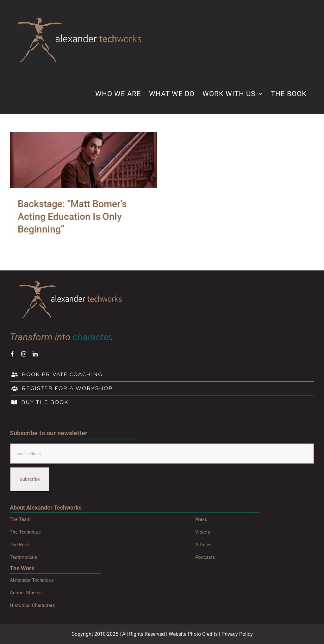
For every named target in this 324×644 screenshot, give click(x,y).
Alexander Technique (32, 580)
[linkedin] (35, 354)
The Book (20, 545)
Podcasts (205, 557)
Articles (203, 545)
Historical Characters (32, 605)
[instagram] (24, 354)
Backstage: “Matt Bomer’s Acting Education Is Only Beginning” (72, 217)
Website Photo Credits (193, 634)
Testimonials (24, 557)
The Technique (25, 532)
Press (201, 519)
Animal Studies (26, 593)
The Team (20, 519)
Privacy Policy (237, 634)
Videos (203, 532)
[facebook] (12, 354)
